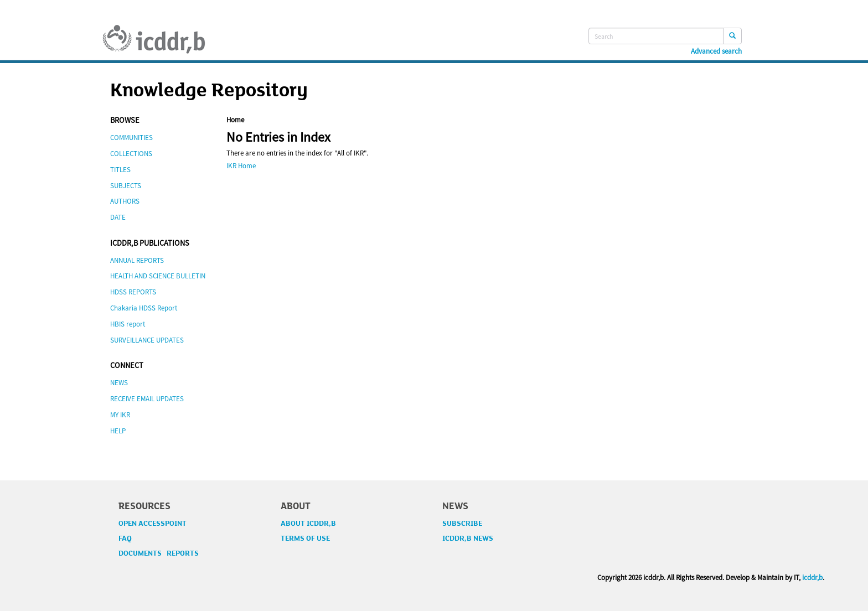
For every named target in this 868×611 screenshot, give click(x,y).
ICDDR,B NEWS (468, 538)
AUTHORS (125, 201)
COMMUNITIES (131, 138)
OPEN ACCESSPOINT (153, 524)
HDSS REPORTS (133, 292)
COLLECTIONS (131, 154)
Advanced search (716, 51)
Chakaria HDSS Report (144, 308)
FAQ (125, 538)
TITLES (120, 170)
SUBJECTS (126, 186)
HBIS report (128, 324)
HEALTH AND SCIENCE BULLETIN (158, 276)
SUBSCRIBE (462, 524)
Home (235, 120)
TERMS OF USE (305, 538)
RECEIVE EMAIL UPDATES (147, 399)
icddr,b (812, 578)
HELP (118, 431)
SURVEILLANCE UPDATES (147, 340)
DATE (118, 217)
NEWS (119, 383)
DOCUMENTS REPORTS (159, 553)
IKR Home (241, 166)
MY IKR (120, 415)
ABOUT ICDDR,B (308, 524)
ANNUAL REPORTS (137, 260)
